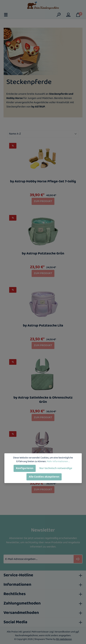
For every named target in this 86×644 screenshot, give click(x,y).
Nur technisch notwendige (56, 468)
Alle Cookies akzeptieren (44, 477)
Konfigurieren (25, 468)
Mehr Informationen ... (58, 462)
